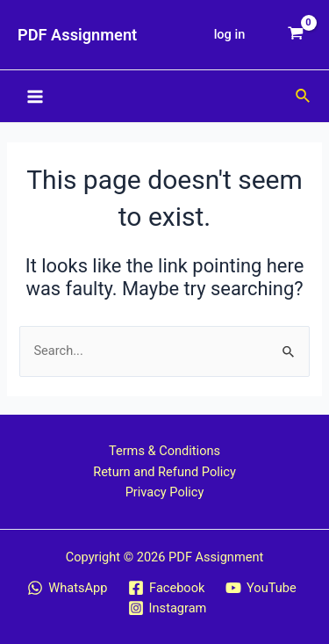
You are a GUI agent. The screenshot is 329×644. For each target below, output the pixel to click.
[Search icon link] (304, 96)
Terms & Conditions (164, 451)
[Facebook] (166, 588)
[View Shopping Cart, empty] (296, 35)
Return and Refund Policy (164, 472)
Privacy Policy (165, 492)
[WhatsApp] (68, 588)
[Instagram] (167, 608)
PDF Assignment (77, 35)
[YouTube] (261, 588)
